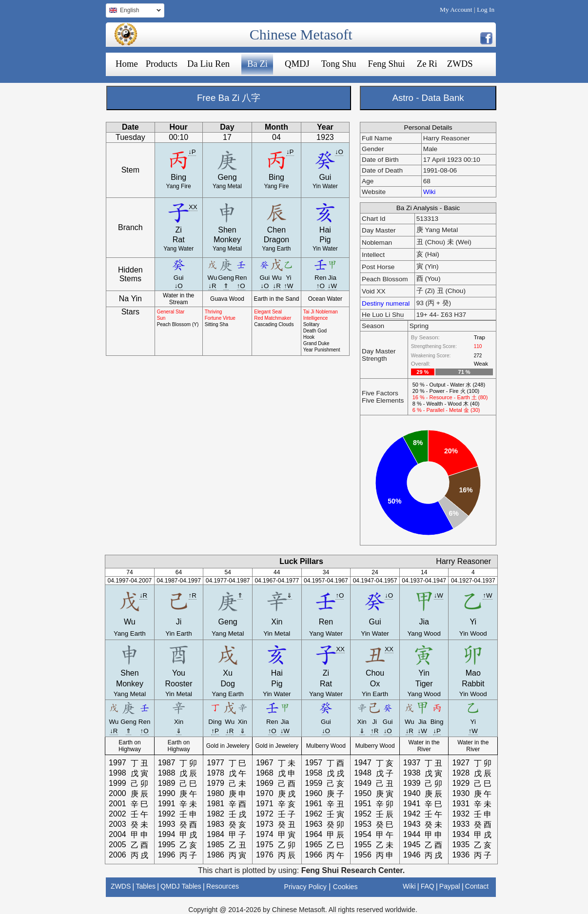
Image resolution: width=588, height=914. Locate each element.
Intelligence (316, 318)
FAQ (428, 886)
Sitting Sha (216, 324)
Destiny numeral (386, 303)
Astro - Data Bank (428, 98)
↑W (288, 286)
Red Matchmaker (273, 318)
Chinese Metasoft (301, 34)
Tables (145, 886)
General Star (171, 312)
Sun (161, 318)
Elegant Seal (268, 312)
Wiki (430, 192)
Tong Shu (339, 64)
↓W (332, 286)
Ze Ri (427, 64)
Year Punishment (322, 350)
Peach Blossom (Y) (178, 324)
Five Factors (380, 393)
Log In (486, 10)
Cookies (345, 887)
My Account (456, 10)
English (133, 11)
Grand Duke (316, 343)
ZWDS (460, 64)
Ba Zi (257, 64)
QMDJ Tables (181, 886)
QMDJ (297, 64)
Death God (315, 331)
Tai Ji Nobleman (321, 312)
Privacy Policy (305, 887)
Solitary (311, 324)
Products (162, 64)
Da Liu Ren (208, 64)
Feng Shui (387, 64)
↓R (212, 286)
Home (127, 64)
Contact (477, 886)
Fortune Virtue (220, 318)
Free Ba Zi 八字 (229, 98)
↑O (241, 286)
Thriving (214, 312)
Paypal (450, 886)
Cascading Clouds (274, 324)
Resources (223, 886)
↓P (192, 152)
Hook (309, 337)
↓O (339, 152)
